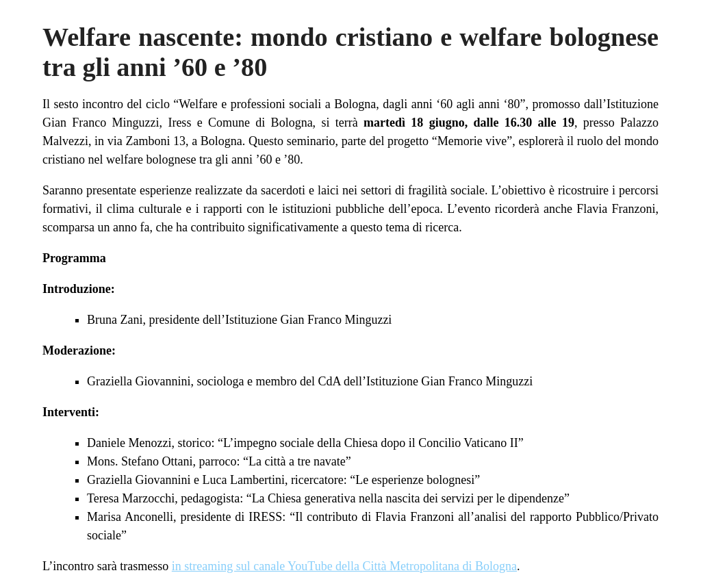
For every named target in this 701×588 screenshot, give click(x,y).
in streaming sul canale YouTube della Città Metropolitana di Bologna (344, 566)
